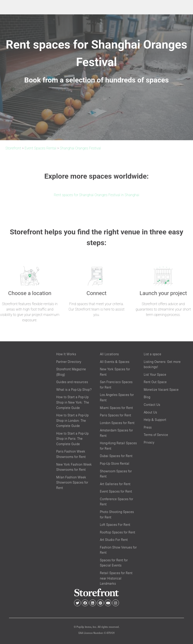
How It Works (66, 354)
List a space (153, 354)
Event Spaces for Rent (116, 491)
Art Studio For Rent (114, 540)
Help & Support (155, 420)
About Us (150, 412)
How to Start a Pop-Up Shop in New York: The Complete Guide (73, 402)
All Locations (109, 354)
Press (148, 427)
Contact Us (152, 405)
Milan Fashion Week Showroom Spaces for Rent (72, 482)
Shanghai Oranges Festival (80, 148)
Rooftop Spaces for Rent (118, 532)
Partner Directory (69, 362)
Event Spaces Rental (40, 148)
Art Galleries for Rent (115, 484)
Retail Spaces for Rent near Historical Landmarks (116, 578)
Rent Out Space (155, 382)
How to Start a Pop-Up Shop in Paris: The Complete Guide (72, 439)
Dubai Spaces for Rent (116, 456)
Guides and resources (72, 382)
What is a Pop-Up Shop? (74, 390)
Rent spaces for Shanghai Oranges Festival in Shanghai (96, 195)
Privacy (149, 442)
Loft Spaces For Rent (115, 525)
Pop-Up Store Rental (115, 463)
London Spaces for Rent (117, 423)
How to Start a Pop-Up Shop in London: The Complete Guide (72, 420)
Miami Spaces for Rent (116, 408)
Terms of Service (156, 435)
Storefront (13, 148)
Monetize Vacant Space (161, 390)
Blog (147, 397)
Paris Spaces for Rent (116, 415)
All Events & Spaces (115, 362)
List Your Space (155, 374)
